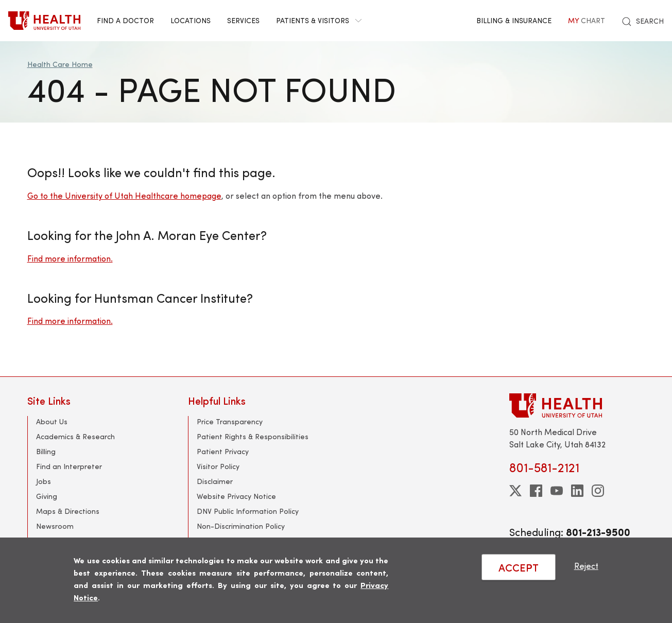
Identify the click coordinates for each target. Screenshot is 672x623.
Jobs (44, 481)
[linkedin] (577, 491)
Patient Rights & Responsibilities (253, 436)
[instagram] (598, 491)
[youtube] (557, 491)
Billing (46, 451)
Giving (47, 496)
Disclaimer (215, 481)
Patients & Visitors (319, 20)
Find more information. (70, 258)
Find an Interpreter (69, 466)
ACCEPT (519, 567)
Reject (586, 566)
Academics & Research (75, 436)
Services (243, 20)
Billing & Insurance (514, 20)
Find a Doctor (125, 20)
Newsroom (55, 526)
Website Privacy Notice (236, 496)
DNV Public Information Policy (248, 511)
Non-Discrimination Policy (241, 526)
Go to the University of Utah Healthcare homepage (124, 195)
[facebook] (536, 491)
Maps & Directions (68, 511)
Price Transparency (230, 421)
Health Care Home (60, 64)
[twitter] (515, 491)
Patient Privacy (223, 451)
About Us (52, 421)
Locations (191, 20)
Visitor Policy (218, 466)
